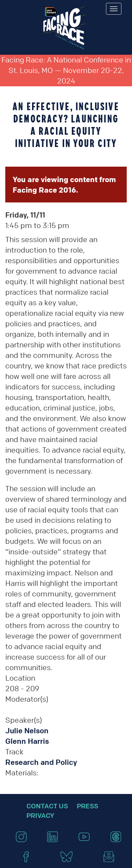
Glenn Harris (27, 741)
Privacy (40, 815)
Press (87, 806)
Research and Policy (41, 762)
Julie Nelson (27, 731)
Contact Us (47, 806)
